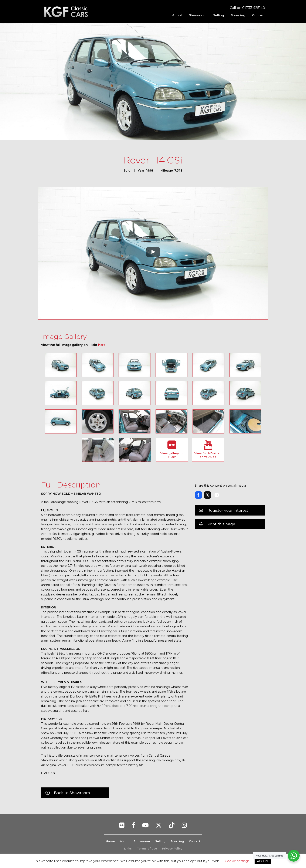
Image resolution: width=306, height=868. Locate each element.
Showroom (198, 15)
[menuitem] (177, 15)
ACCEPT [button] (263, 861)
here (102, 345)
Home (110, 841)
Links (128, 849)
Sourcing (238, 15)
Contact (259, 15)
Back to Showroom (72, 793)
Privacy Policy (172, 849)
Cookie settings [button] (237, 861)
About (177, 15)
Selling (219, 15)
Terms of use (147, 849)
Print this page (221, 524)
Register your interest (228, 510)
